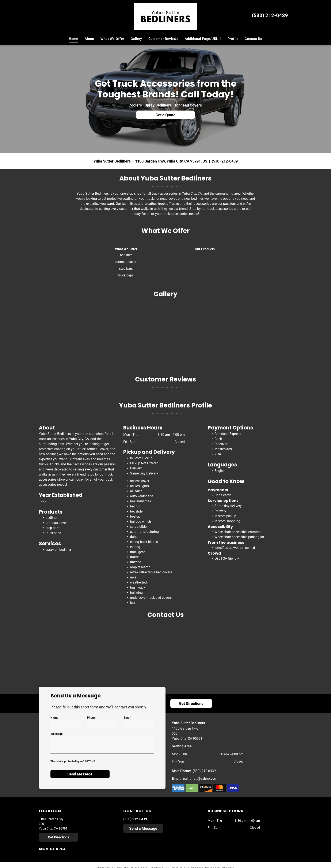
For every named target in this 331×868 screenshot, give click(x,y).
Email (128, 718)
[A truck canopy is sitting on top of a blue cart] (228, 335)
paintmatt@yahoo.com (200, 778)
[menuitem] (74, 39)
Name (54, 718)
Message (57, 734)
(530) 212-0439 (270, 15)
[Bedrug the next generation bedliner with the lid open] (103, 335)
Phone (91, 718)
